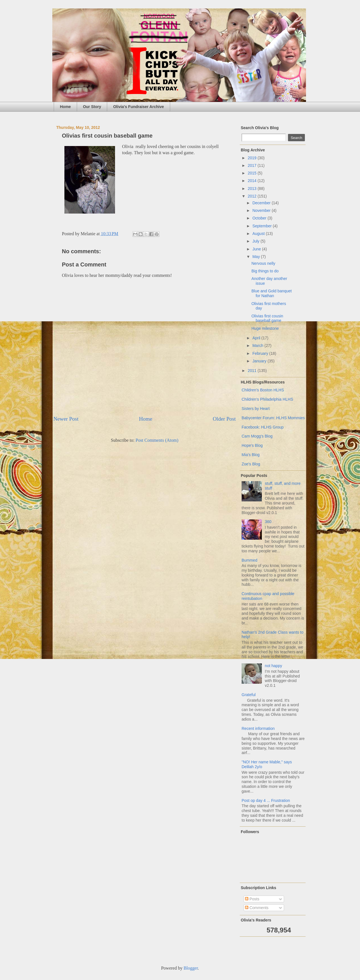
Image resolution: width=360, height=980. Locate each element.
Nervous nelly (263, 263)
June (257, 249)
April (257, 338)
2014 (253, 181)
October (260, 218)
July (256, 241)
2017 (253, 165)
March (258, 346)
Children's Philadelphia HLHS (267, 399)
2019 (253, 158)
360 (268, 522)
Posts (252, 899)
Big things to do (265, 271)
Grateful (249, 695)
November (262, 210)
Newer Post (66, 419)
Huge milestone (265, 328)
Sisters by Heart (256, 409)
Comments (257, 908)
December (262, 203)
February (261, 353)
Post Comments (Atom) (157, 440)
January (260, 361)
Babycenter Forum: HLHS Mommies (273, 418)
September (262, 226)
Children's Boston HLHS (263, 390)
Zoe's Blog (251, 464)
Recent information (258, 728)
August (259, 234)
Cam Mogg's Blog (257, 436)
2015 (253, 173)
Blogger (191, 968)
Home (65, 107)
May (256, 257)
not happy (274, 666)
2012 (253, 196)
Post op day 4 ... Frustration (266, 800)
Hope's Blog (252, 445)
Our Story (92, 107)
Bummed (249, 560)
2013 (253, 189)
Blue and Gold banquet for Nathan (272, 293)
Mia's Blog (251, 455)
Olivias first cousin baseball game (267, 318)
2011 (253, 371)
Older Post (224, 419)
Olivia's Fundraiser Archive (138, 107)
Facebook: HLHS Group (263, 427)
